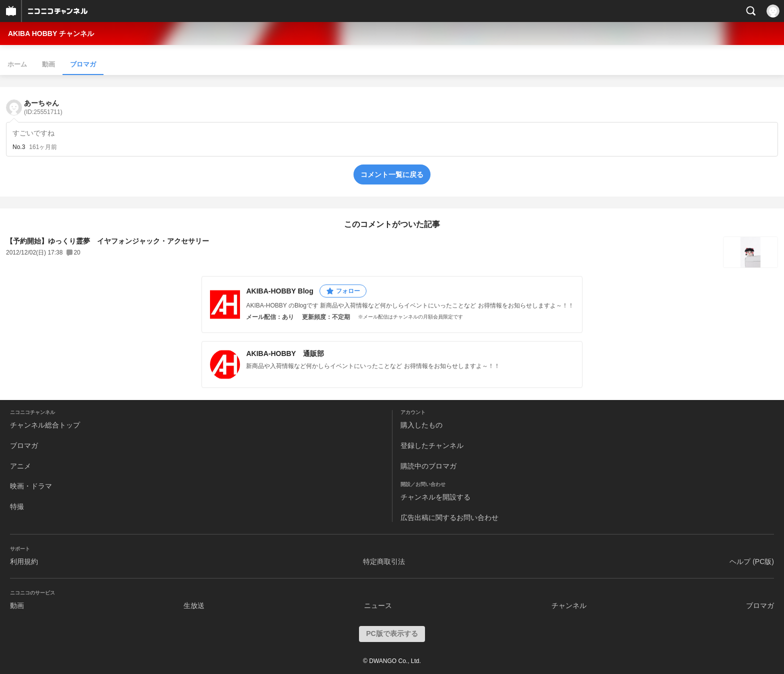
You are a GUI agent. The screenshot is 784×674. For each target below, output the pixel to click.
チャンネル (569, 605)
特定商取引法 (384, 561)
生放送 (194, 605)
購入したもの (421, 425)
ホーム (17, 64)
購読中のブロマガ (428, 466)
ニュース (378, 605)
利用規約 (24, 561)
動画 (48, 64)
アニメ (20, 466)
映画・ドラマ (31, 486)
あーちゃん (43, 107)
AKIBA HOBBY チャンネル (51, 33)
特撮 (17, 506)
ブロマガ (83, 64)
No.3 (19, 147)
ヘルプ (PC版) (752, 561)
